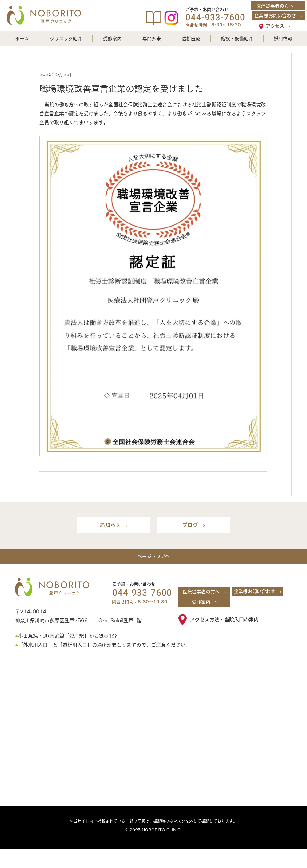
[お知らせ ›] (114, 525)
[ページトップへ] (153, 556)
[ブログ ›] (193, 525)
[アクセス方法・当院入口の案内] (231, 620)
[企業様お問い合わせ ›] (278, 15)
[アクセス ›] (278, 26)
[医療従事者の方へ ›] (278, 6)
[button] (66, 39)
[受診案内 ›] (204, 602)
